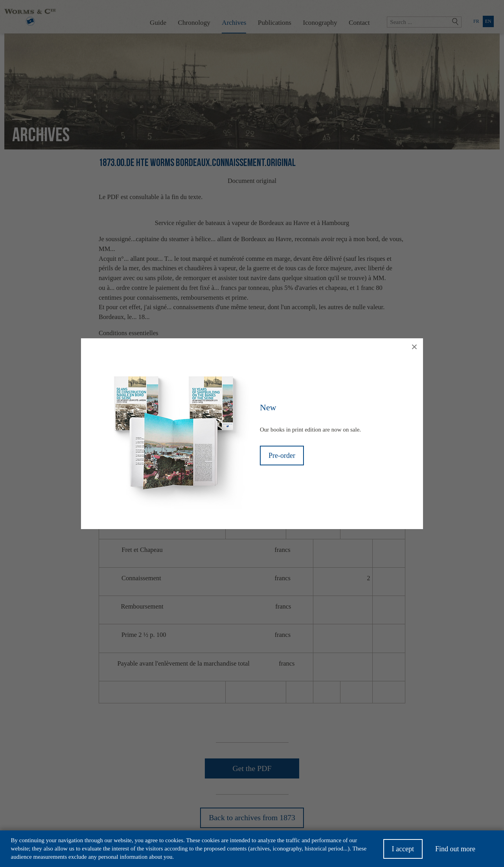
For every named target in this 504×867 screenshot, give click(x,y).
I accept (403, 851)
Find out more (455, 851)
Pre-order (282, 456)
